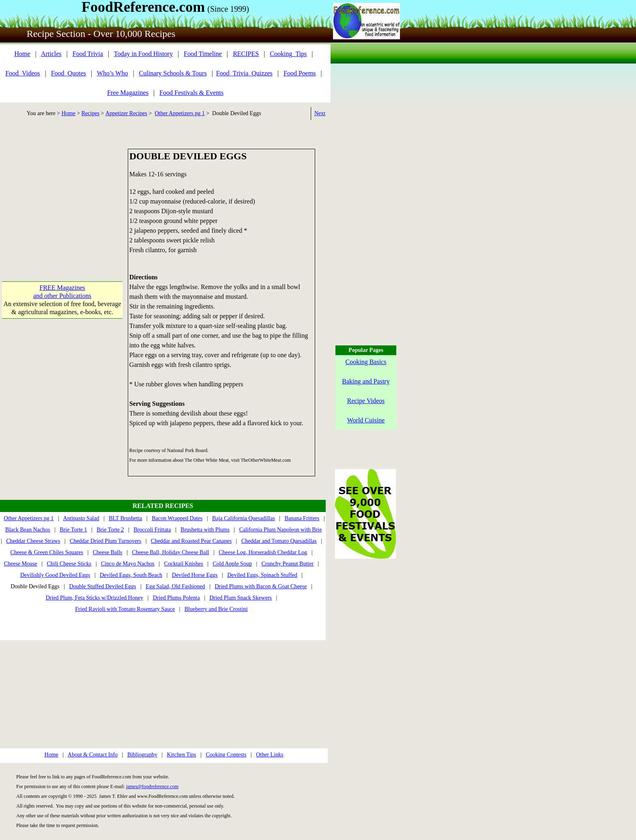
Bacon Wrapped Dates (177, 518)
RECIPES (246, 54)
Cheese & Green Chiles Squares (47, 552)
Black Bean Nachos (28, 530)
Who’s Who (113, 73)
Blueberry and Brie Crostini (216, 609)
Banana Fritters (302, 518)
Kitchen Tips (182, 755)
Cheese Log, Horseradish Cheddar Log (263, 552)
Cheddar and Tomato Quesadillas (279, 541)
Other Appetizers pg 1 (179, 113)
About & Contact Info (93, 755)
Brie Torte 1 (73, 530)
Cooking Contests (226, 755)
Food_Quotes (69, 73)
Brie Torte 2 (110, 530)
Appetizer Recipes (126, 113)
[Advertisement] (62, 199)
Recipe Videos (366, 401)
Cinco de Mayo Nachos (128, 564)
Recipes (90, 113)
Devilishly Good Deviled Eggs (55, 575)
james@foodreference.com (152, 786)
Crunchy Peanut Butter (288, 564)
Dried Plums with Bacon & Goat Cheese (261, 586)
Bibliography (142, 755)
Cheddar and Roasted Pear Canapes (191, 541)
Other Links (270, 755)
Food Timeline (203, 54)
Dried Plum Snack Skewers (241, 598)
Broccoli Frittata (152, 530)
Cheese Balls (108, 552)
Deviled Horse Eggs (195, 575)
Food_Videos (23, 73)
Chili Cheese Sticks (69, 564)
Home (22, 54)
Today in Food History (143, 54)
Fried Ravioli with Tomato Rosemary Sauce (125, 609)
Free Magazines (128, 93)
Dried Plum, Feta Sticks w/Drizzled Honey (95, 598)
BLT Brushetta (125, 518)
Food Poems (300, 73)
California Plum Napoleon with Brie (281, 530)
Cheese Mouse (21, 564)
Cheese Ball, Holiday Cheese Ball (170, 552)
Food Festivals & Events (191, 93)
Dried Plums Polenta (176, 598)
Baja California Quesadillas (244, 518)
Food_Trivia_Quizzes (244, 73)
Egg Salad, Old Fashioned (175, 586)
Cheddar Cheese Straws (33, 541)
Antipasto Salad (81, 518)
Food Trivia (88, 54)
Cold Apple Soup (232, 564)
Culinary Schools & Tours (173, 73)
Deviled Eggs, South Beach (131, 575)
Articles (51, 54)
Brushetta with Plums (205, 530)
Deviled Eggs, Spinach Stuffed (262, 575)
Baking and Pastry (366, 381)
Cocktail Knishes (184, 564)
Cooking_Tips (288, 54)
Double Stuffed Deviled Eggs (103, 586)
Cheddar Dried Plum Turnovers (105, 541)
